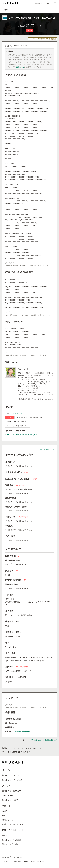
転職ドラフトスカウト (12, 775)
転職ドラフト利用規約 (12, 840)
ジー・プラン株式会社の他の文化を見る (21, 435)
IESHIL (26, 862)
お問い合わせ (8, 820)
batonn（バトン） (38, 862)
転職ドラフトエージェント (13, 780)
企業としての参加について (13, 824)
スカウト (20, 748)
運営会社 (6, 835)
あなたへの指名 (33, 748)
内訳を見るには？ (47, 449)
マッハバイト (7, 862)
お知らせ (6, 811)
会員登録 (39, 3)
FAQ (4, 815)
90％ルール (20, 67)
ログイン (48, 3)
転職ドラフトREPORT (12, 791)
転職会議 (18, 862)
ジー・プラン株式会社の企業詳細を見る (42, 39)
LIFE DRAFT (8, 795)
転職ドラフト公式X (10, 800)
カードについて (19, 413)
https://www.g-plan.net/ (21, 731)
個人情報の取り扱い (11, 844)
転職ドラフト (8, 748)
